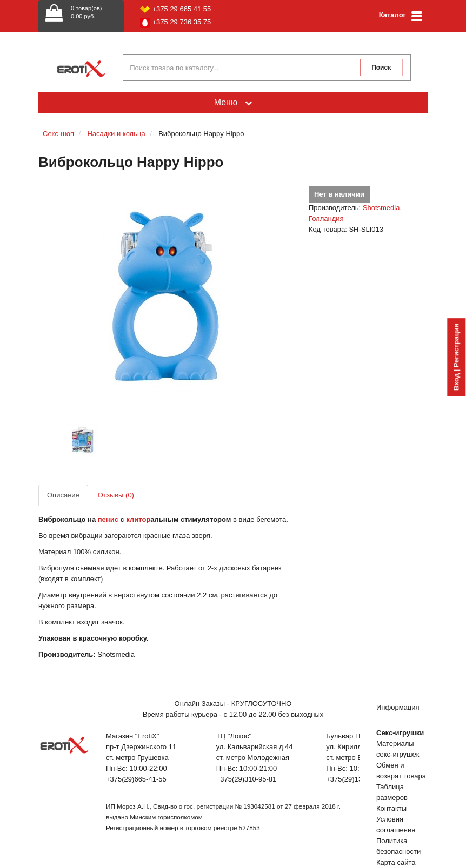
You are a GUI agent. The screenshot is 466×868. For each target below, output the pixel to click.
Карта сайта (396, 862)
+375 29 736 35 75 (176, 23)
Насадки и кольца (116, 134)
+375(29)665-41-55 (136, 779)
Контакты (391, 808)
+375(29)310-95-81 (247, 779)
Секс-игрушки (400, 733)
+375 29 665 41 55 (176, 9)
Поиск (381, 68)
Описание (63, 495)
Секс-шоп (58, 134)
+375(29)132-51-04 (356, 779)
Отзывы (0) (116, 495)
